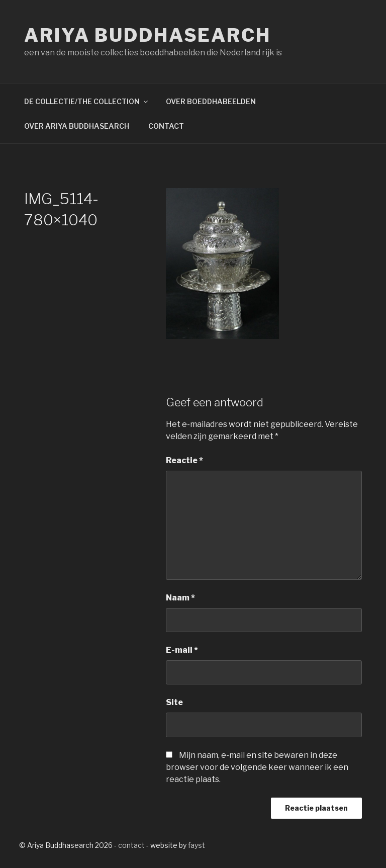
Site (174, 702)
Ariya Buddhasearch (148, 35)
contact (131, 845)
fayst (197, 845)
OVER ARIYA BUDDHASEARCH (77, 126)
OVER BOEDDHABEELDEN (211, 101)
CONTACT (166, 126)
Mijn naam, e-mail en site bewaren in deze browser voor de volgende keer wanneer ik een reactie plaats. (257, 767)
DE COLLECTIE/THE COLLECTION (87, 101)
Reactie (184, 460)
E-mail (182, 650)
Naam (180, 598)
